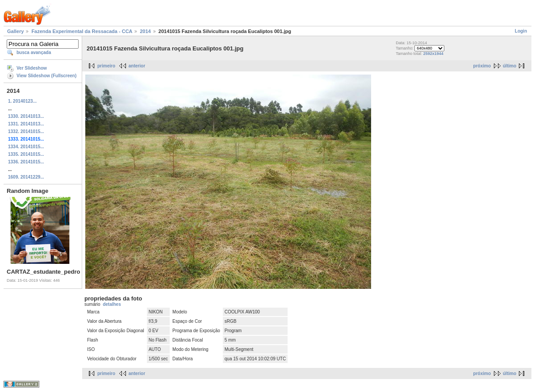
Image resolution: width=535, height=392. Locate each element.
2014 (145, 31)
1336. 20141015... (26, 162)
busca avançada (34, 52)
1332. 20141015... (26, 131)
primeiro (106, 66)
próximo (482, 66)
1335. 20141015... (26, 154)
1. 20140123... (22, 101)
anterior (137, 66)
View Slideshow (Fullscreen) (46, 76)
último (510, 66)
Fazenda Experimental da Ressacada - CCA (82, 31)
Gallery (15, 31)
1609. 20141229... (26, 177)
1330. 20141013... (26, 116)
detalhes (112, 304)
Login (521, 31)
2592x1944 (433, 54)
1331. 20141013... (26, 124)
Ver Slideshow (32, 68)
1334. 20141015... (26, 147)
